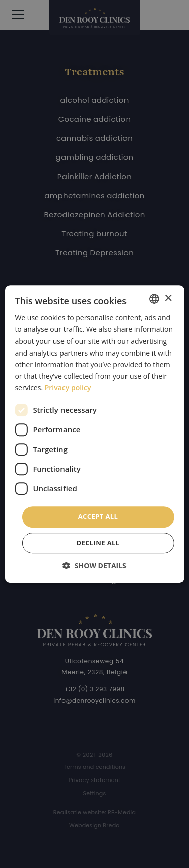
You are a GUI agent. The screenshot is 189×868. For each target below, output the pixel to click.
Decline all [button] (98, 543)
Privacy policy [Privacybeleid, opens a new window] (68, 387)
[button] (94, 566)
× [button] (168, 298)
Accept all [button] (98, 516)
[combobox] (154, 299)
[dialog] (94, 434)
